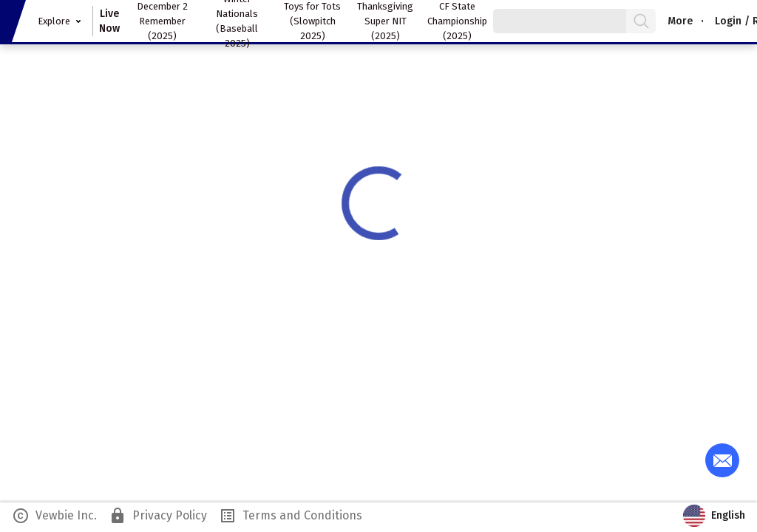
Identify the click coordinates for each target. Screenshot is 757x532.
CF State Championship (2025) (457, 21)
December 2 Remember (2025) (162, 21)
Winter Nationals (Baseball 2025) (237, 21)
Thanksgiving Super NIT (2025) (385, 21)
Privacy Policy (158, 516)
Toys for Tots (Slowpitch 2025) (312, 21)
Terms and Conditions (291, 516)
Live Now (109, 21)
